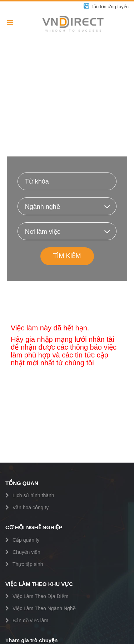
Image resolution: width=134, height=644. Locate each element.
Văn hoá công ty (31, 508)
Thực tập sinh (28, 564)
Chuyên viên (26, 552)
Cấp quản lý (26, 540)
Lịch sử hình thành (33, 495)
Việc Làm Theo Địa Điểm (40, 596)
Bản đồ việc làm (30, 620)
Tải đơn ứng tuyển (110, 7)
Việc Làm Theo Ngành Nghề (44, 608)
